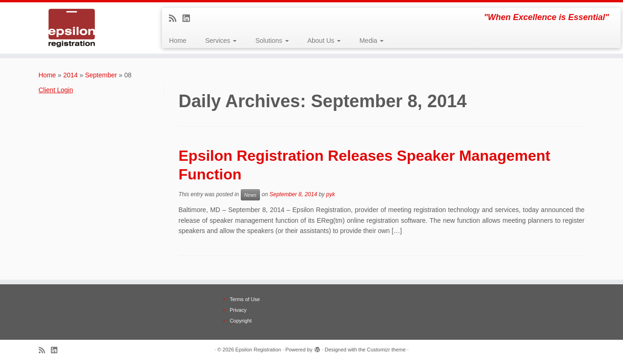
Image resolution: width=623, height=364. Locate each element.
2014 (70, 75)
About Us (324, 41)
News (250, 195)
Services (221, 41)
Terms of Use (245, 299)
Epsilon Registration (258, 350)
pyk (331, 195)
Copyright (241, 321)
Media (371, 41)
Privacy (238, 310)
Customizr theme (386, 350)
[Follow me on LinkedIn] (189, 19)
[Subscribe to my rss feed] (176, 19)
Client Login (56, 90)
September (101, 75)
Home (178, 41)
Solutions (272, 41)
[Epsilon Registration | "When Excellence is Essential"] (72, 28)
